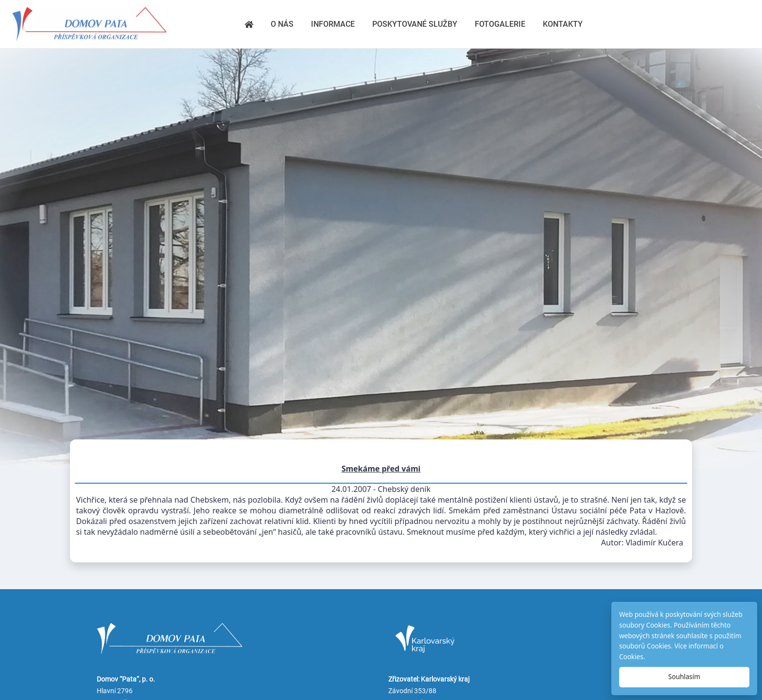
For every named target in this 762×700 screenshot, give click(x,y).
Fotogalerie (500, 24)
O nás (282, 24)
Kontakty (563, 24)
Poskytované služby (415, 24)
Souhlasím (684, 677)
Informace (333, 24)
